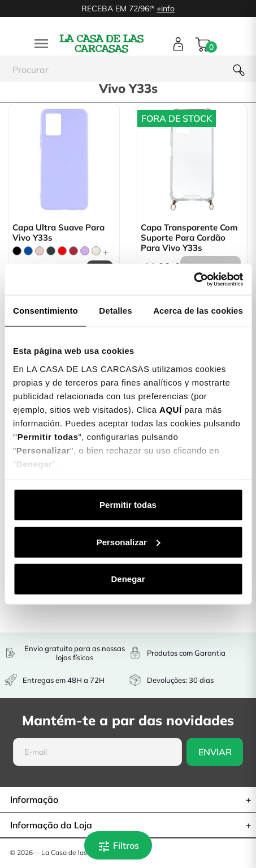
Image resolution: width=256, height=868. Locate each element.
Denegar (128, 579)
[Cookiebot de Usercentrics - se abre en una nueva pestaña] (194, 279)
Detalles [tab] (115, 311)
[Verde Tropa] (51, 251)
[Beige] (96, 251)
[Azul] (28, 251)
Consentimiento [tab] (45, 311)
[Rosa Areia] (40, 251)
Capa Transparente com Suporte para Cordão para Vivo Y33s (189, 238)
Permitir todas (128, 505)
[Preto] (17, 251)
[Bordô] (73, 251)
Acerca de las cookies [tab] (198, 311)
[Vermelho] (62, 251)
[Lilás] (85, 251)
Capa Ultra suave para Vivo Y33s (58, 233)
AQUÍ (171, 409)
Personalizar (129, 542)
